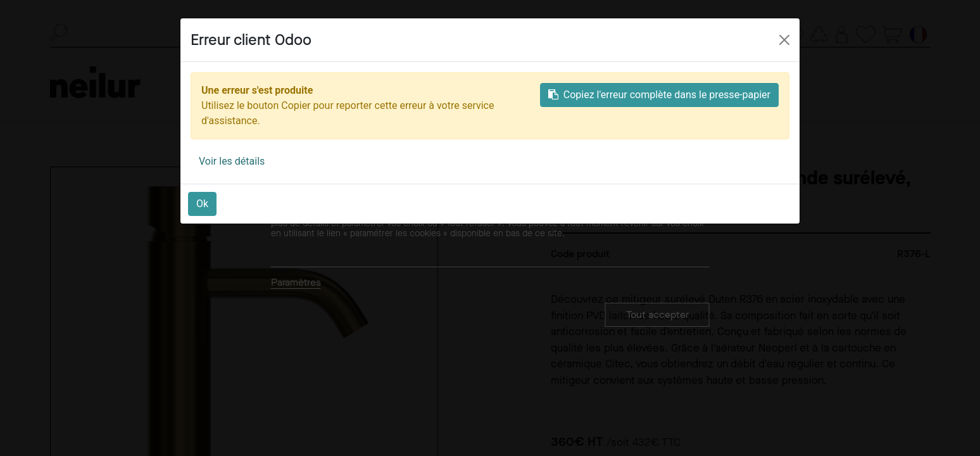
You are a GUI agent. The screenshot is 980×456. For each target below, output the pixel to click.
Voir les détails (232, 161)
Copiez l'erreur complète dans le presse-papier (659, 95)
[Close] (784, 40)
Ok (202, 204)
